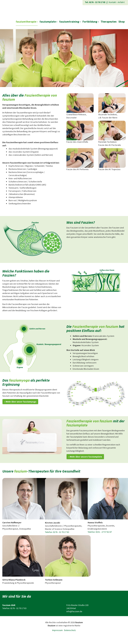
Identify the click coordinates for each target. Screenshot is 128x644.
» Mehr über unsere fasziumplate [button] (85, 457)
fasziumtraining (70, 22)
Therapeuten (109, 22)
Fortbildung (91, 22)
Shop (122, 22)
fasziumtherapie (27, 22)
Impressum (57, 630)
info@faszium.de (74, 611)
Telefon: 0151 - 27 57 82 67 (100, 532)
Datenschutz (70, 630)
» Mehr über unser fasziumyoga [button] (20, 402)
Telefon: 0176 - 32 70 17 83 (57, 532)
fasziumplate (48, 22)
